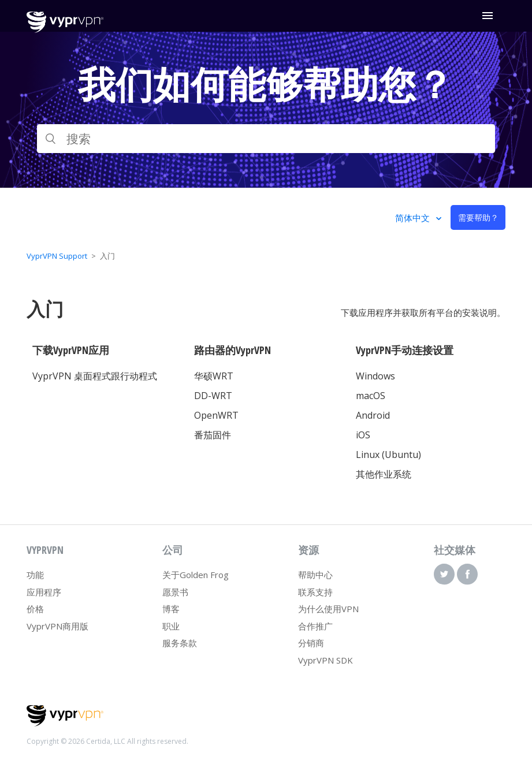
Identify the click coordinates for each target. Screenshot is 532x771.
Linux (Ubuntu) (388, 455)
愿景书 (175, 592)
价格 (35, 609)
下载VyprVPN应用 (71, 350)
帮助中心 (315, 575)
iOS (363, 435)
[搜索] (266, 139)
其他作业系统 (384, 474)
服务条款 (180, 643)
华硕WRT (214, 376)
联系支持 (315, 592)
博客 (171, 609)
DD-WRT (213, 396)
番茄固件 (213, 435)
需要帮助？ (478, 217)
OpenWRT (216, 415)
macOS (371, 396)
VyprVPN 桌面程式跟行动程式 (95, 376)
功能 (35, 575)
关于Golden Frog (196, 575)
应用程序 (44, 592)
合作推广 (315, 626)
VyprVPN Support (57, 256)
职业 (171, 626)
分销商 (311, 643)
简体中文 (414, 218)
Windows (375, 376)
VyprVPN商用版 (57, 626)
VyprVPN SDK (325, 660)
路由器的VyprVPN (232, 350)
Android (373, 415)
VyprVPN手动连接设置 (405, 350)
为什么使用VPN (328, 609)
